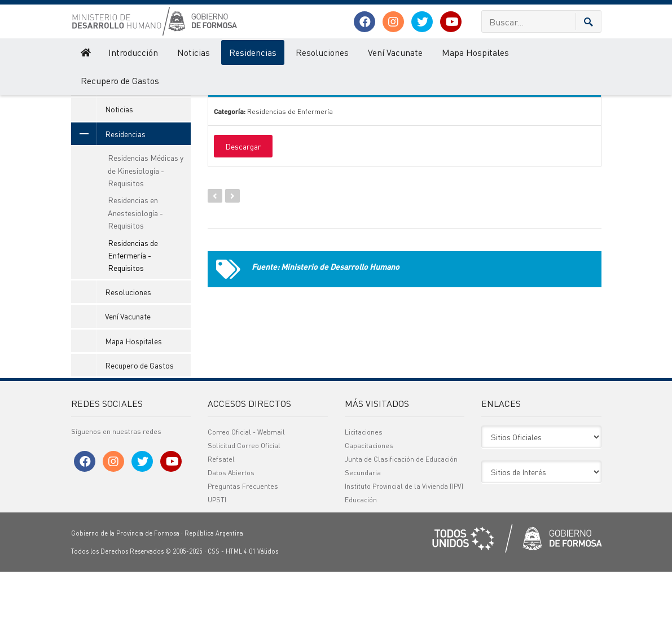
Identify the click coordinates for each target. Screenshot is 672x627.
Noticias (194, 52)
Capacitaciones (369, 501)
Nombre (245, 99)
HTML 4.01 (241, 607)
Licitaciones (364, 487)
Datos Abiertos (231, 528)
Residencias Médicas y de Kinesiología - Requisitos (146, 226)
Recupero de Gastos (120, 80)
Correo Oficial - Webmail (246, 487)
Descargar (243, 201)
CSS (214, 607)
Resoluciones (322, 52)
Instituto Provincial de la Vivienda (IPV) (404, 541)
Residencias (253, 52)
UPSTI (217, 555)
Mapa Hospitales (475, 52)
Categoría (413, 99)
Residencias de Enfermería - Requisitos (133, 311)
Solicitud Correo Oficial (244, 501)
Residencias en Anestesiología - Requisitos (135, 268)
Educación (361, 555)
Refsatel (221, 514)
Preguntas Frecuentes (243, 541)
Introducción (133, 52)
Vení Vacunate (395, 52)
